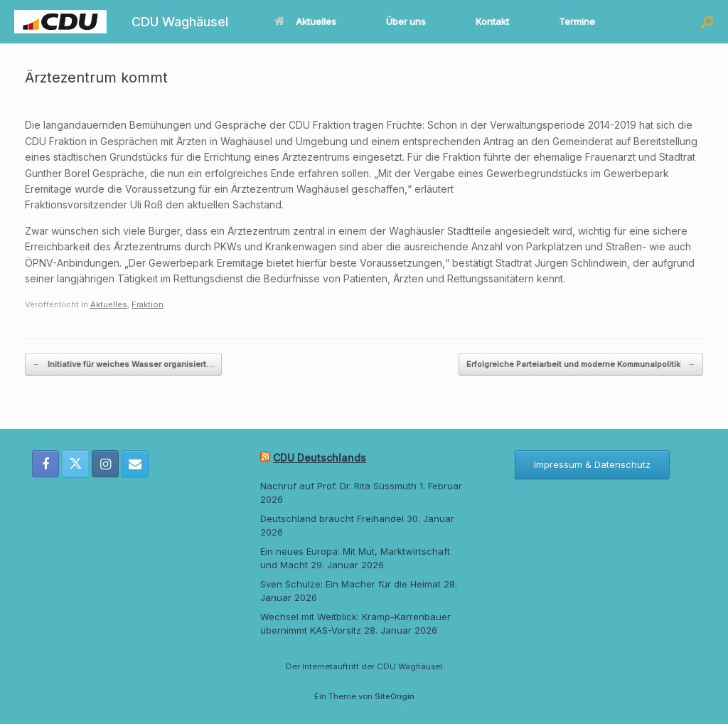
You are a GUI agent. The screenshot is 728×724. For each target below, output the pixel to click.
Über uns (406, 21)
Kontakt (492, 21)
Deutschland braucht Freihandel (332, 518)
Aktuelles (305, 21)
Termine (577, 21)
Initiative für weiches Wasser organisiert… (123, 364)
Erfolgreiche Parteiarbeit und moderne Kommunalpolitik (581, 364)
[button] (707, 22)
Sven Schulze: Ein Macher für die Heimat (350, 584)
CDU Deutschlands (320, 458)
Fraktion (148, 304)
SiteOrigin (395, 696)
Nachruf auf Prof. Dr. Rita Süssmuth (338, 486)
